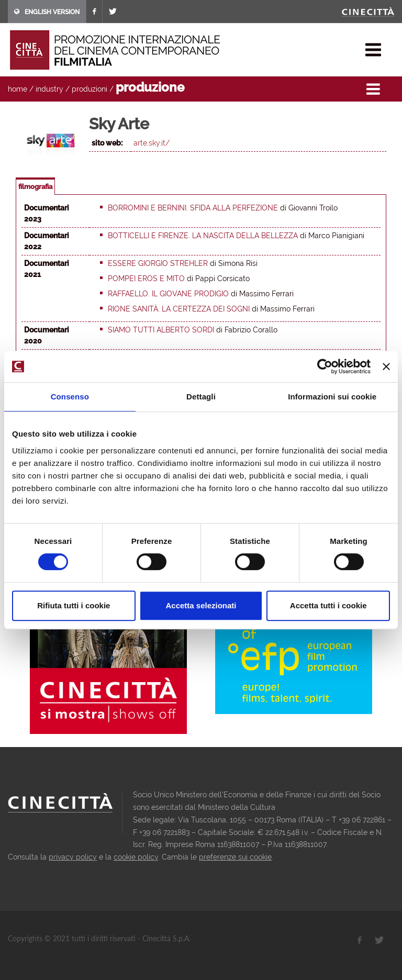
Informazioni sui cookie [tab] (332, 397)
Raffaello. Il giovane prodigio (168, 294)
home (18, 89)
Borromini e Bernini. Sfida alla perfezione (193, 208)
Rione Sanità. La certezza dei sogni (179, 309)
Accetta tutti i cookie (328, 605)
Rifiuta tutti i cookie (74, 605)
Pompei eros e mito (146, 279)
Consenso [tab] (70, 397)
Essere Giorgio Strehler (158, 263)
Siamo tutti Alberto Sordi (161, 330)
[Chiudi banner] (386, 366)
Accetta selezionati (201, 605)
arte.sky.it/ (152, 143)
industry (49, 89)
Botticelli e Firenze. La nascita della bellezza (203, 236)
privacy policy (73, 857)
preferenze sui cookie (235, 857)
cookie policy (136, 857)
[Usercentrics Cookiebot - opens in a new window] (325, 366)
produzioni (90, 89)
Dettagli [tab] (201, 397)
